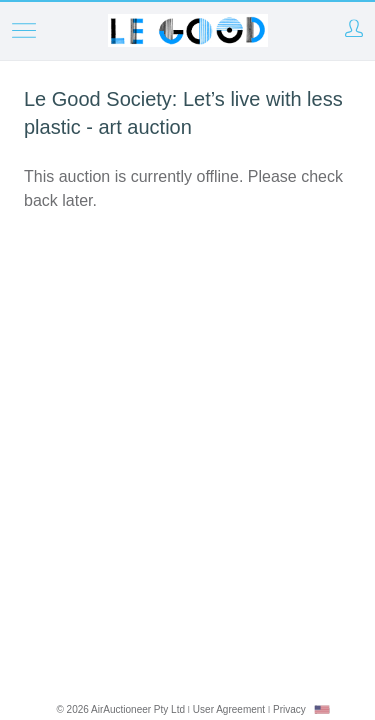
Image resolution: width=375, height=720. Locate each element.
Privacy (289, 709)
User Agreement (229, 709)
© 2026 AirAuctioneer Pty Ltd (120, 709)
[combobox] (322, 709)
